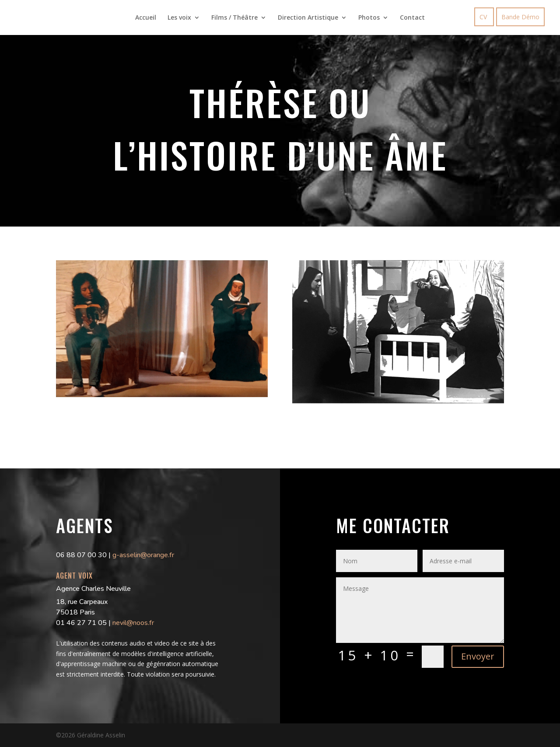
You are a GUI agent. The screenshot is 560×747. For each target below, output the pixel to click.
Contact (412, 18)
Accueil (146, 18)
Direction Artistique (308, 18)
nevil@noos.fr (133, 623)
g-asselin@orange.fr (143, 555)
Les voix (179, 18)
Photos (369, 18)
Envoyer (478, 656)
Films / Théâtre (234, 18)
